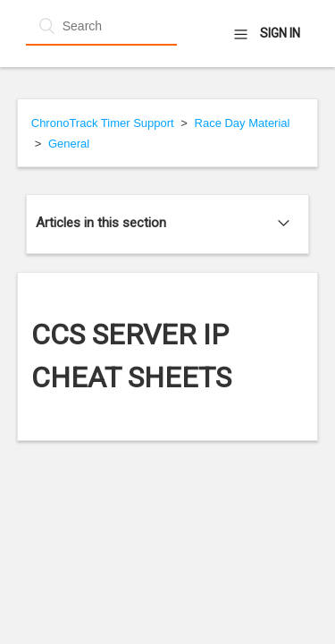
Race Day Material (243, 123)
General (69, 144)
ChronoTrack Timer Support (103, 123)
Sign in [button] (280, 33)
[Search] (101, 26)
